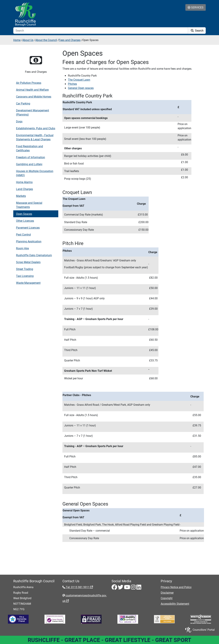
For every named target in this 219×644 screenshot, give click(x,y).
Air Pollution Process (29, 83)
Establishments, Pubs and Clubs (36, 128)
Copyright (167, 598)
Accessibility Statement (175, 604)
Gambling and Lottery (29, 164)
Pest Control (23, 234)
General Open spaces (81, 88)
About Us (28, 40)
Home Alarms (24, 182)
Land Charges (24, 189)
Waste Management (28, 283)
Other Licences (25, 221)
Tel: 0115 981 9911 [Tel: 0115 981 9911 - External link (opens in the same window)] (79, 587)
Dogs (19, 121)
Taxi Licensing (25, 276)
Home (17, 40)
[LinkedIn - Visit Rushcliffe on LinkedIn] (139, 588)
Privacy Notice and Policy (176, 587)
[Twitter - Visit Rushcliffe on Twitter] (121, 588)
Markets (21, 196)
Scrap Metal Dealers (28, 262)
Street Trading (25, 269)
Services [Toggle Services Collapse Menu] (196, 7)
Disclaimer (167, 593)
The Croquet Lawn (79, 80)
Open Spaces (24, 214)
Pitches (72, 84)
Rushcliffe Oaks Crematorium (34, 255)
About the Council (46, 40)
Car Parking (23, 103)
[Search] (101, 31)
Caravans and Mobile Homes (34, 96)
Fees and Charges (70, 40)
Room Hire (22, 248)
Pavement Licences (28, 228)
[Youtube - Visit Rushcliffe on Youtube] (127, 588)
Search (197, 30)
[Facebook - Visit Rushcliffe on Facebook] (115, 588)
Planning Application (29, 241)
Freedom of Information (31, 157)
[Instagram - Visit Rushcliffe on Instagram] (134, 588)
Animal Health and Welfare (32, 90)
